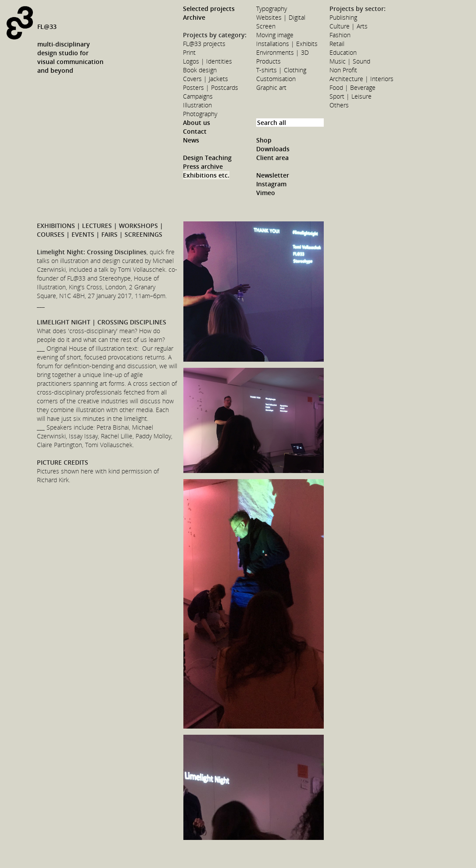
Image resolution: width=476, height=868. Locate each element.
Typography (272, 9)
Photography (200, 114)
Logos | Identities (208, 61)
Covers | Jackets (206, 79)
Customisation (276, 79)
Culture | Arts (349, 26)
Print (189, 52)
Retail (337, 44)
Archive (194, 17)
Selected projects (209, 9)
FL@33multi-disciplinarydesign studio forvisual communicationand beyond (70, 48)
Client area (272, 158)
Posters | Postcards (211, 87)
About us (197, 123)
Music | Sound (350, 61)
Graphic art (271, 87)
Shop (264, 140)
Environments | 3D (283, 52)
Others (339, 105)
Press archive (203, 166)
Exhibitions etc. (206, 175)
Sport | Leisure (351, 96)
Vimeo (266, 193)
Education (343, 52)
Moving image (275, 35)
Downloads (273, 149)
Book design (200, 70)
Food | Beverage (353, 87)
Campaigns (198, 96)
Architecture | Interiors (361, 79)
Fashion (340, 35)
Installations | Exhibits (287, 44)
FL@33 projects (204, 44)
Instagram (271, 184)
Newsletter (273, 175)
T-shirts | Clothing (281, 70)
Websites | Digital (281, 17)
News (191, 140)
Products (268, 61)
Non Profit (343, 70)
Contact (195, 131)
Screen (266, 26)
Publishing (343, 17)
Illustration (197, 105)
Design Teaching (207, 158)
